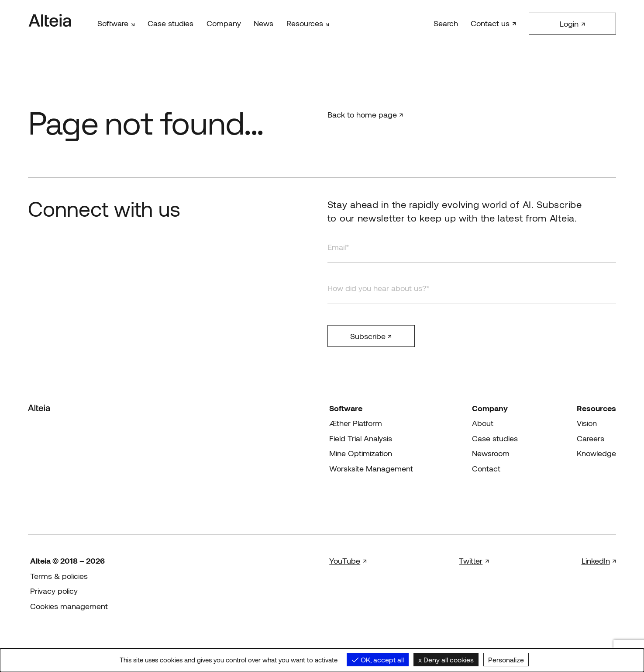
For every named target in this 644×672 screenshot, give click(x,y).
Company (224, 23)
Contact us (490, 23)
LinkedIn (596, 561)
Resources (305, 23)
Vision (587, 423)
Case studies (170, 23)
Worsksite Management (371, 468)
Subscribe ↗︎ (371, 336)
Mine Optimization (361, 453)
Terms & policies (59, 576)
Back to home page (362, 114)
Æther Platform (356, 423)
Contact (486, 468)
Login (569, 24)
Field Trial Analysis (361, 438)
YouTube (345, 561)
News (263, 23)
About (483, 423)
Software (113, 23)
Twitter (471, 561)
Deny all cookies (446, 660)
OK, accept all (378, 660)
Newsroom (491, 453)
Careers (591, 438)
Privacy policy (54, 591)
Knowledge (596, 453)
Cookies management (69, 606)
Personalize (506, 660)
